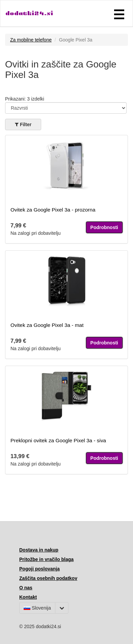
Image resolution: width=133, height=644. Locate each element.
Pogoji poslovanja (39, 569)
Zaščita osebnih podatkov (48, 578)
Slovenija (37, 608)
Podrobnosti (104, 227)
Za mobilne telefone (31, 40)
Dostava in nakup (39, 550)
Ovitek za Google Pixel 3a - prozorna (53, 210)
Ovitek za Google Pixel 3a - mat (47, 325)
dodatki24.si (29, 13)
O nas (26, 588)
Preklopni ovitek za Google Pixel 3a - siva (58, 440)
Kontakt (28, 597)
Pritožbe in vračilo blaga (46, 559)
